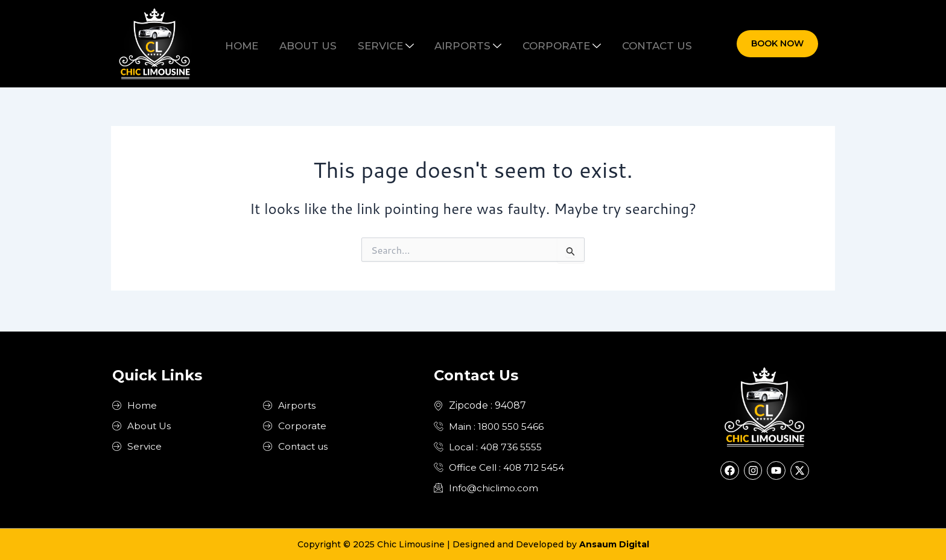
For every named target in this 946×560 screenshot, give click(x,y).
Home (264, 43)
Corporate (548, 43)
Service (390, 43)
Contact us (635, 43)
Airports (464, 43)
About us (321, 43)
